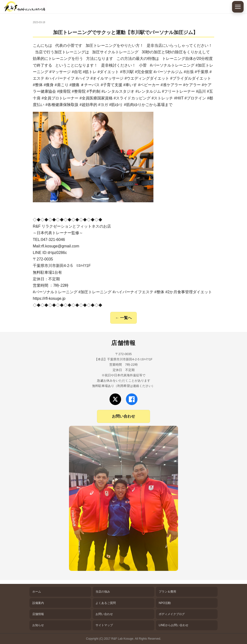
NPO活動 (165, 603)
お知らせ (38, 625)
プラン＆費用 (167, 592)
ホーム (37, 592)
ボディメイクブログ (172, 614)
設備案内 (38, 603)
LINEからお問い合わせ (174, 625)
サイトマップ (104, 625)
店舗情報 (38, 614)
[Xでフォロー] (115, 399)
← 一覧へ (123, 318)
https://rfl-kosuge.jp (49, 298)
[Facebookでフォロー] (132, 399)
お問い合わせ (123, 416)
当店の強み (103, 592)
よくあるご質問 (106, 603)
